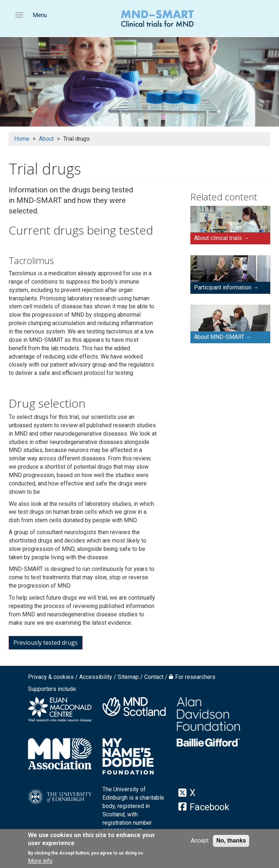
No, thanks (231, 841)
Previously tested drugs (46, 643)
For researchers (195, 677)
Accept (200, 841)
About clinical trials (218, 238)
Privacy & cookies (51, 677)
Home (22, 139)
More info (40, 862)
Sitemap (128, 677)
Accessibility (96, 677)
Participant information (223, 287)
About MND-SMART (219, 337)
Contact (154, 677)
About (46, 139)
